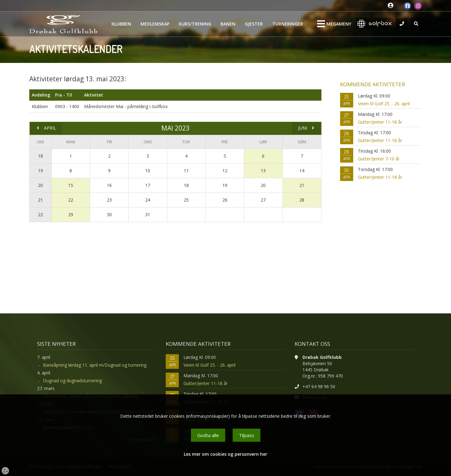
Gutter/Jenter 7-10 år (379, 159)
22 (71, 200)
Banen (228, 24)
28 (302, 200)
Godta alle (208, 435)
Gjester (254, 24)
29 (71, 214)
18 (40, 156)
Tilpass (247, 435)
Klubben (121, 24)
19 (40, 171)
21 (302, 185)
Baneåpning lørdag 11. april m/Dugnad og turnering (95, 365)
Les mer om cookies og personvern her (225, 454)
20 (40, 185)
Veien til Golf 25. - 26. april (384, 104)
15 (71, 185)
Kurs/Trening (195, 24)
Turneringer (288, 24)
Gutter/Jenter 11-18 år (380, 122)
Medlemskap (155, 24)
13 (263, 171)
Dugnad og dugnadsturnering (72, 381)
